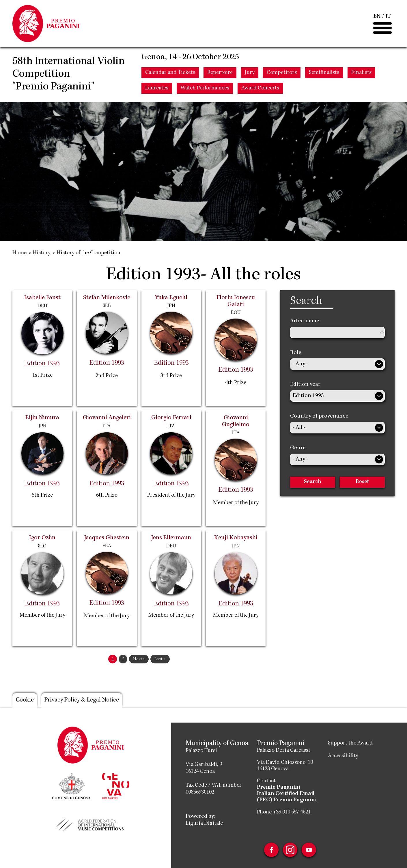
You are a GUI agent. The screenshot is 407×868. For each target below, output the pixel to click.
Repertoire (220, 74)
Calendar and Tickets (170, 74)
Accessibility (343, 756)
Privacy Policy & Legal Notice (83, 700)
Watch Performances (205, 90)
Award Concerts (260, 90)
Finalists (361, 74)
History (42, 253)
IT (388, 17)
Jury (250, 74)
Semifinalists (324, 74)
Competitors (282, 74)
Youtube (309, 850)
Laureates (157, 90)
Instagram (290, 850)
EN (377, 17)
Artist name (305, 321)
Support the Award (350, 743)
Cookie (25, 700)
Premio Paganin (278, 787)
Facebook (271, 850)
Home (19, 253)
